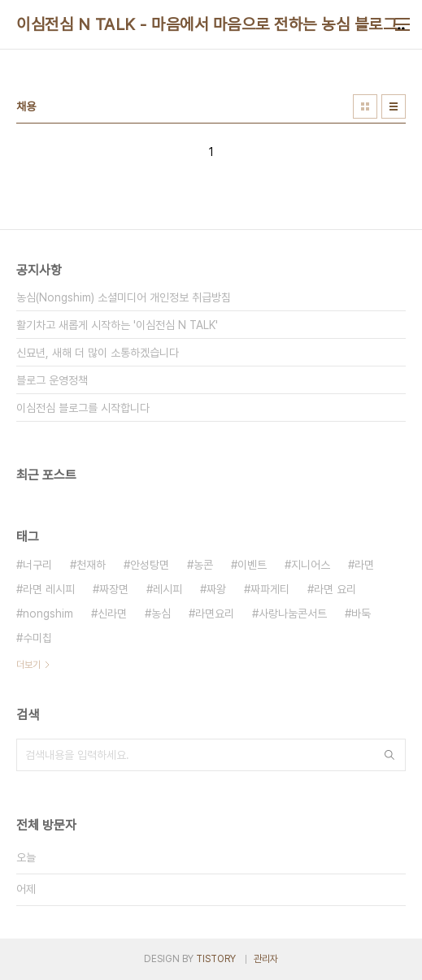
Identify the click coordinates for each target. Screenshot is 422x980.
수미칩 (37, 638)
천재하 (91, 565)
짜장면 (114, 589)
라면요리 (215, 614)
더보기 (28, 665)
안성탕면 (150, 565)
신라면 (112, 614)
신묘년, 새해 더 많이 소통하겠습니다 (98, 353)
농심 (161, 614)
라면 (364, 565)
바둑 (361, 614)
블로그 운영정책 (52, 380)
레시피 (167, 589)
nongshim (48, 614)
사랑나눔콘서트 (293, 614)
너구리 (37, 565)
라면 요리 (335, 589)
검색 (389, 755)
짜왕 (216, 589)
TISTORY (216, 959)
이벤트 (252, 565)
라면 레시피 (49, 589)
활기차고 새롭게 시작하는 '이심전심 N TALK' (117, 325)
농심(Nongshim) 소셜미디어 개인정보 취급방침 (124, 297)
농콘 (203, 565)
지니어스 (311, 565)
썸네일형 (365, 106)
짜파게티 (270, 589)
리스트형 (394, 106)
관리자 (266, 959)
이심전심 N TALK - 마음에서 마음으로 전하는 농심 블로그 (207, 24)
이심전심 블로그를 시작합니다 (83, 408)
